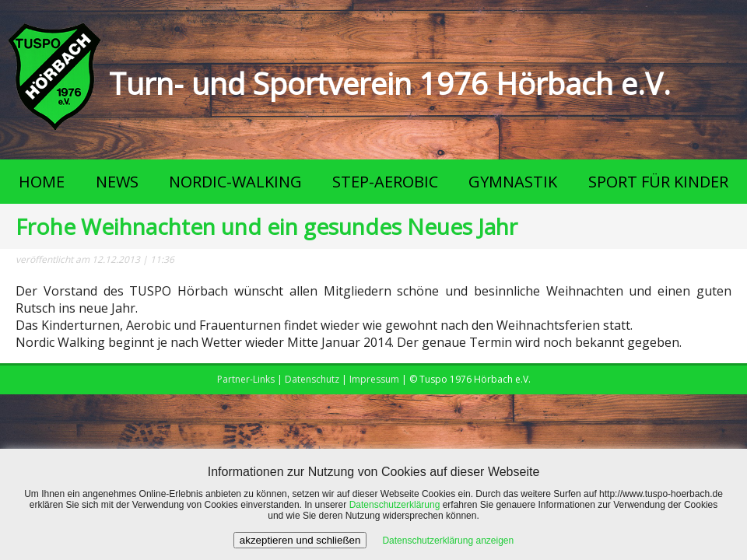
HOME (42, 182)
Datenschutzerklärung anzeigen (448, 541)
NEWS (117, 182)
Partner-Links (246, 379)
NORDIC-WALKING (235, 182)
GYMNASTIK (513, 182)
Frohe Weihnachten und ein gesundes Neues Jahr (267, 226)
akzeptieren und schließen (300, 540)
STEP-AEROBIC (385, 182)
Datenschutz (312, 379)
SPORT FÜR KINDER (658, 182)
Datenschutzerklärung (395, 505)
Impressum (374, 379)
